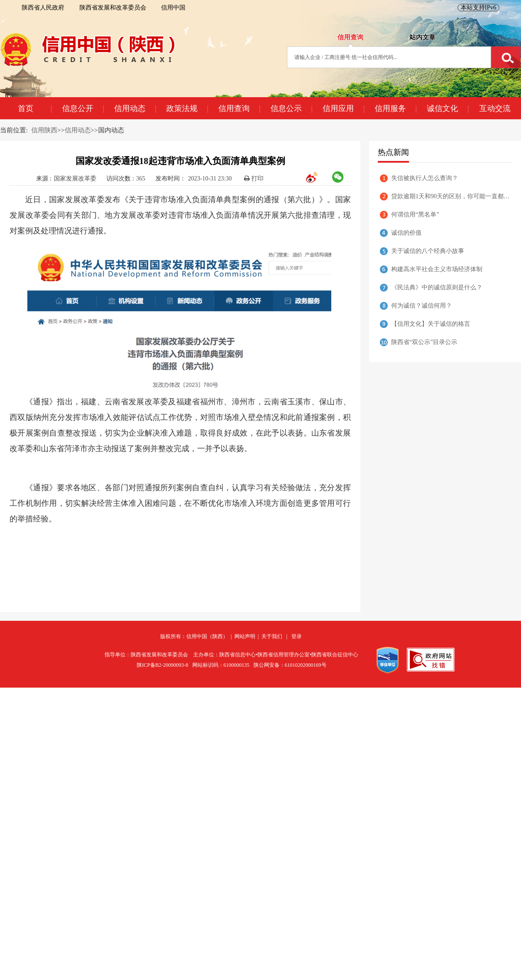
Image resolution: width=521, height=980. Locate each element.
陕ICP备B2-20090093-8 (163, 665)
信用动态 (135, 108)
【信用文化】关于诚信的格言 (431, 324)
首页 (35, 108)
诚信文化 (448, 108)
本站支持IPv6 (478, 8)
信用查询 (239, 108)
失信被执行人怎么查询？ (425, 178)
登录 (297, 636)
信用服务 (396, 108)
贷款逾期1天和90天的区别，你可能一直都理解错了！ (452, 196)
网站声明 (245, 636)
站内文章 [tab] (422, 37)
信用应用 (343, 108)
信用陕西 (44, 130)
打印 (254, 179)
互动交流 (495, 108)
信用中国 (173, 8)
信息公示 (291, 108)
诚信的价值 (406, 233)
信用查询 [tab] (350, 37)
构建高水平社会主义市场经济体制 (437, 269)
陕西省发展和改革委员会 (113, 8)
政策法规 (187, 108)
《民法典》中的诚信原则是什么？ (437, 287)
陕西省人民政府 (43, 8)
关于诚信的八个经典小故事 (428, 251)
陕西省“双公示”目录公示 (424, 342)
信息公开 (83, 108)
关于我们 (272, 636)
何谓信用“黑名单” (415, 215)
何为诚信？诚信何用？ (422, 306)
